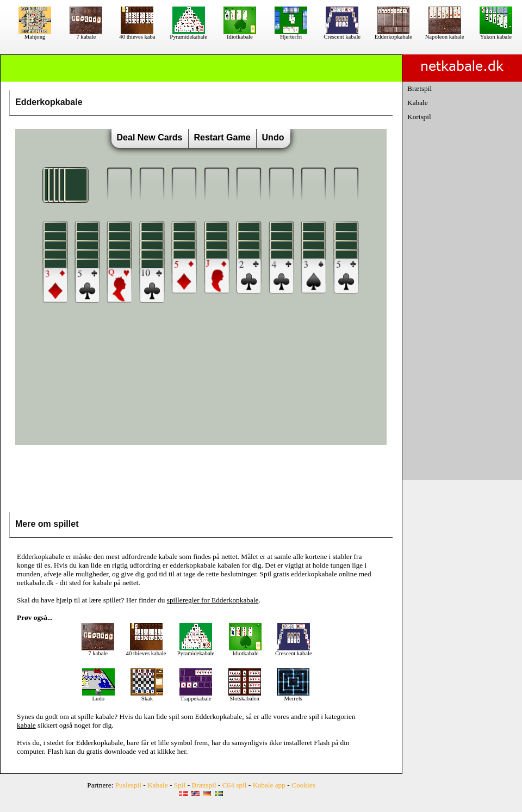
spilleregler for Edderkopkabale (213, 600)
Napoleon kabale (445, 34)
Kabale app (269, 785)
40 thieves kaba (137, 34)
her (182, 751)
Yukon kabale (496, 34)
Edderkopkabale (393, 34)
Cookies (303, 785)
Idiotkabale (240, 34)
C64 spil (235, 785)
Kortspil (419, 117)
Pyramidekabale (188, 34)
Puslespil (128, 785)
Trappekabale (196, 696)
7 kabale (86, 34)
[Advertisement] (201, 481)
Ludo (98, 696)
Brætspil (420, 88)
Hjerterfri (291, 34)
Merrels (293, 696)
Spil (180, 785)
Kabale (418, 103)
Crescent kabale (342, 34)
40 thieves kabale (146, 651)
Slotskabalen (245, 696)
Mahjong (35, 34)
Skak (147, 696)
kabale (105, 716)
